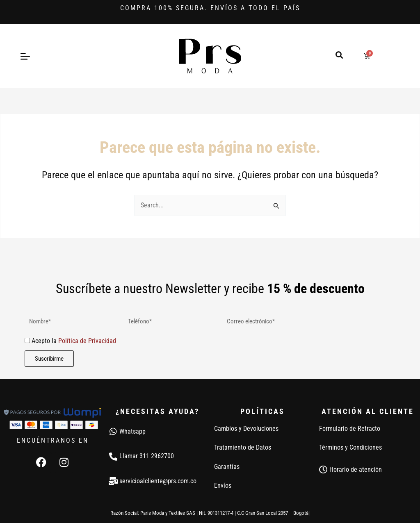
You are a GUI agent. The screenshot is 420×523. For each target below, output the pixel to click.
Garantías (227, 467)
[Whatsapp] (113, 432)
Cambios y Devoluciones (246, 429)
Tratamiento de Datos (243, 447)
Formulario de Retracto (350, 429)
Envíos (223, 485)
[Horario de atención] (323, 470)
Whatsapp (132, 431)
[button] (339, 55)
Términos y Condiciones (350, 447)
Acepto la (74, 341)
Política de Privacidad (87, 341)
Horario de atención (356, 470)
